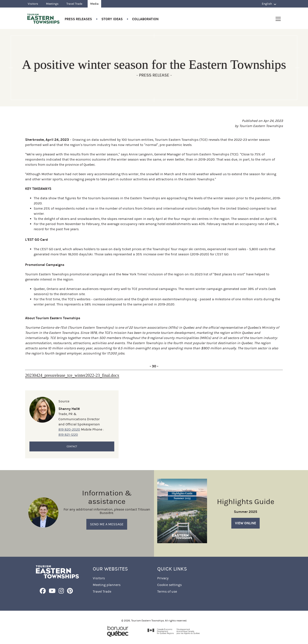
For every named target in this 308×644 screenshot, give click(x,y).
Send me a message (107, 524)
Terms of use (167, 591)
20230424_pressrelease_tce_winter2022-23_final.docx (72, 375)
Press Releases (78, 19)
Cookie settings (169, 585)
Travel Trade (74, 4)
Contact (72, 446)
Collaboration (145, 19)
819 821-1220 (68, 435)
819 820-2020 (69, 429)
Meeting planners (107, 585)
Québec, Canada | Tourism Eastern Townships (43, 19)
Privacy (163, 578)
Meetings (52, 4)
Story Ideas (112, 19)
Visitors (33, 4)
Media (94, 4)
